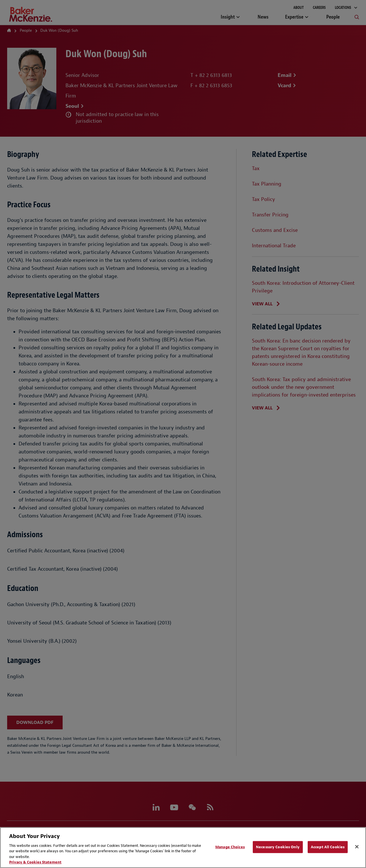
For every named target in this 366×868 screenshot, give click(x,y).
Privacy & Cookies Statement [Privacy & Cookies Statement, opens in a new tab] (35, 862)
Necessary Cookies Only (278, 847)
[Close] (357, 847)
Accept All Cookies (328, 847)
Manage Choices (230, 847)
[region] (183, 848)
